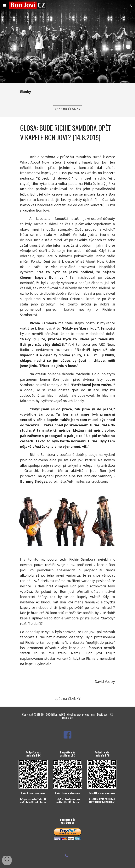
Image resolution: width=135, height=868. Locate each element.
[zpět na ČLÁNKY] (67, 109)
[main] (67, 92)
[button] (5, 5)
